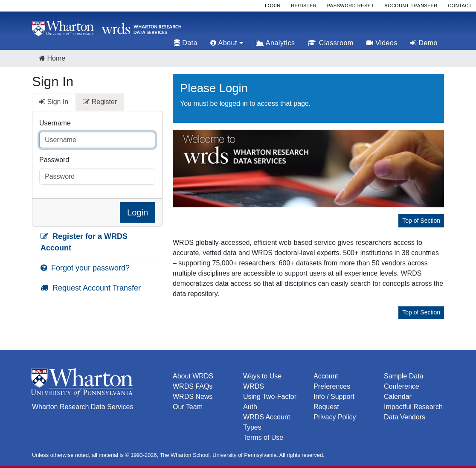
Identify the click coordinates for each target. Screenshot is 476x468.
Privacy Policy (335, 417)
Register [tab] (100, 102)
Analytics (275, 43)
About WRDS (193, 376)
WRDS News (193, 397)
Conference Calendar (402, 391)
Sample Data (404, 376)
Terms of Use (263, 437)
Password (54, 160)
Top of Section (421, 221)
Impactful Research (413, 407)
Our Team (188, 407)
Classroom (330, 43)
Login (273, 6)
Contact (460, 6)
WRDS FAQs (193, 386)
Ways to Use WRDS (262, 381)
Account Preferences (332, 381)
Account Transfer (411, 6)
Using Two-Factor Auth (270, 402)
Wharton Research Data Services (83, 407)
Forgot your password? (85, 268)
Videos (382, 43)
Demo (424, 43)
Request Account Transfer (91, 288)
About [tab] (227, 43)
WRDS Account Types (267, 422)
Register (304, 6)
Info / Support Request (334, 402)
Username (55, 123)
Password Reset (351, 6)
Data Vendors (405, 417)
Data (186, 43)
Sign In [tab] (54, 102)
